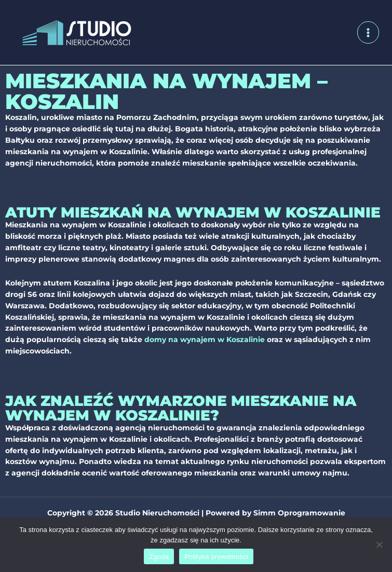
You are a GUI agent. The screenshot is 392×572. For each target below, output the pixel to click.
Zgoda (159, 557)
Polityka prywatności (216, 557)
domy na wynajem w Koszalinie (205, 339)
